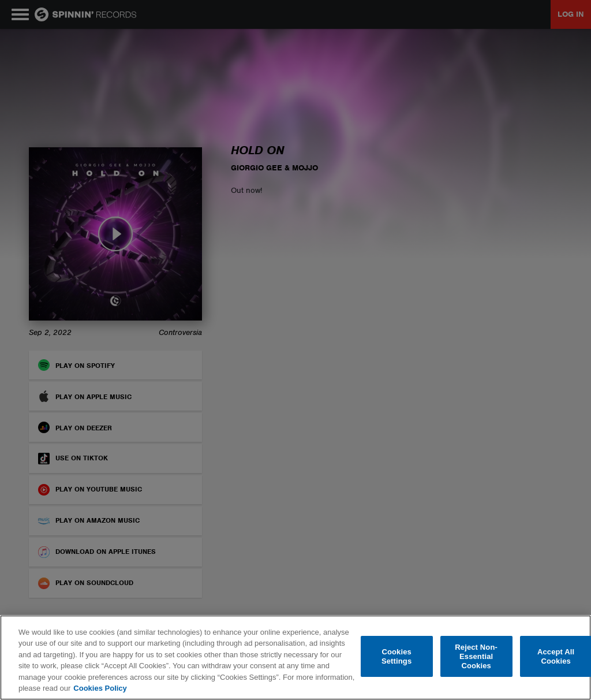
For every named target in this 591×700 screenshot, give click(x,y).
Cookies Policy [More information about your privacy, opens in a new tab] (100, 688)
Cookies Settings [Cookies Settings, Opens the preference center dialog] (397, 656)
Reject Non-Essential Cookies (476, 657)
